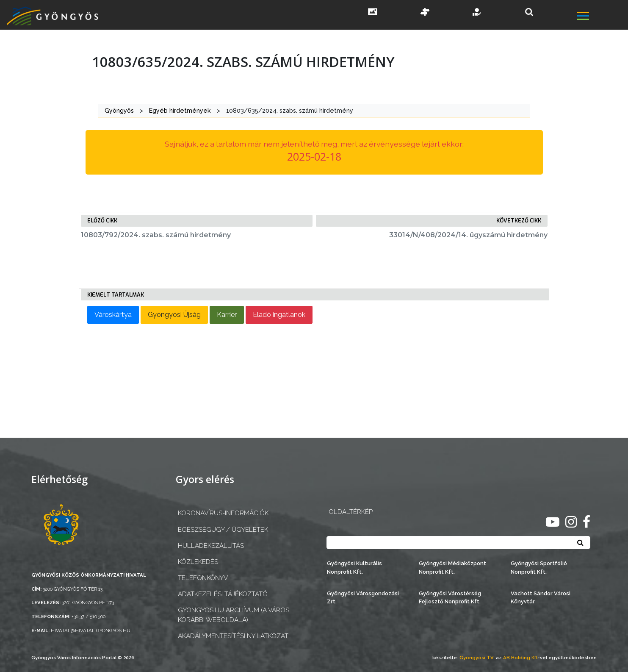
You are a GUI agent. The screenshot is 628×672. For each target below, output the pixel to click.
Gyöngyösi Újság (174, 315)
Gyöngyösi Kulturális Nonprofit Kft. (354, 567)
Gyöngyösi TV (476, 658)
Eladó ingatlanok (279, 315)
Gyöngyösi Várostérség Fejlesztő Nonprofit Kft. (450, 597)
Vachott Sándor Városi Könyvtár (541, 597)
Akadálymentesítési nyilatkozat (233, 636)
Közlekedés (198, 562)
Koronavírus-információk (223, 513)
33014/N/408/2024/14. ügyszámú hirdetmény (468, 235)
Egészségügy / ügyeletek (223, 530)
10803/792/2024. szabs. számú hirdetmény (156, 235)
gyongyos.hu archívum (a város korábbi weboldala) (234, 615)
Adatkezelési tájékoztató (223, 594)
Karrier (227, 315)
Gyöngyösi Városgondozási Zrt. (363, 597)
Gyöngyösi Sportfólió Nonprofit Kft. (539, 567)
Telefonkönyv (203, 578)
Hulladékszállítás (211, 546)
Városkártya (113, 315)
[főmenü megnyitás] (602, 17)
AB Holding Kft (520, 658)
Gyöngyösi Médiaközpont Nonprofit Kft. (452, 567)
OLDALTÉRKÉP (351, 512)
